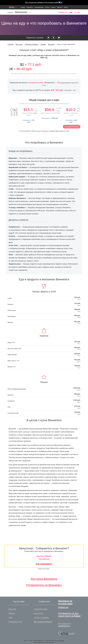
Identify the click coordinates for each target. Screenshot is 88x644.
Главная (11, 44)
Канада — (11, 12)
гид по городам (59, 641)
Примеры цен (63, 12)
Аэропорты (30, 7)
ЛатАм (66, 7)
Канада (43, 44)
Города (23, 7)
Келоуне (45, 131)
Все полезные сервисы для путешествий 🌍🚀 (44, 2)
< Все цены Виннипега (72, 127)
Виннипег (51, 44)
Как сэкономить (44, 564)
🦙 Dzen (60, 7)
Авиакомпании (39, 7)
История (77, 12)
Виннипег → (23, 12)
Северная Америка (31, 44)
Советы (53, 7)
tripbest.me (63, 607)
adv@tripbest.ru (64, 626)
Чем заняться (44, 559)
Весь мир (19, 44)
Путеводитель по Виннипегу (44, 585)
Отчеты (47, 7)
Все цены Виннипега (44, 579)
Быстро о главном (44, 556)
